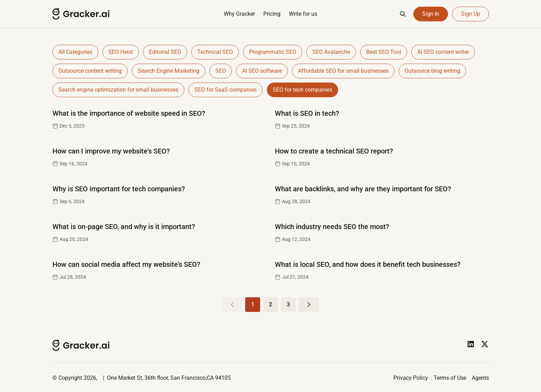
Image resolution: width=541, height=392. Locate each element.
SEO (221, 71)
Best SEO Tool (384, 52)
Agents (480, 378)
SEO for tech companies (302, 90)
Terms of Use (450, 378)
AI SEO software (262, 71)
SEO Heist (121, 52)
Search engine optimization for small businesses (118, 90)
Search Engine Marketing (169, 71)
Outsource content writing (90, 71)
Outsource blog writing (432, 71)
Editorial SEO (165, 52)
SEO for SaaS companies (226, 90)
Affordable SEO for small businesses (343, 71)
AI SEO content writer (443, 52)
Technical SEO (215, 52)
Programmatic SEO (273, 52)
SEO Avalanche (331, 52)
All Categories (75, 52)
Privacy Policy (411, 378)
